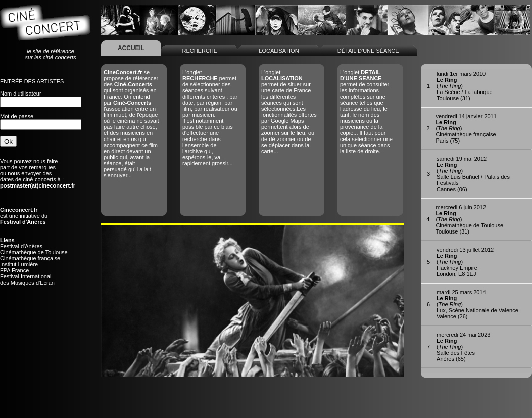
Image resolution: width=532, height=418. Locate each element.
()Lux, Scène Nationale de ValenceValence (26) (477, 304)
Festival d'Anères (21, 246)
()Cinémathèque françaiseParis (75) (466, 128)
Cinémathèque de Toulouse (34, 252)
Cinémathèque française (30, 258)
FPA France (14, 270)
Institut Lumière (19, 264)
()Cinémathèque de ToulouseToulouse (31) (469, 219)
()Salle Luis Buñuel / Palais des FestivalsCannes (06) (473, 174)
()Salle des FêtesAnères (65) (463, 347)
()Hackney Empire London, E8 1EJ (465, 262)
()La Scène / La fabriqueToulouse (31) (465, 86)
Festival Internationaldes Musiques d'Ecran (27, 280)
